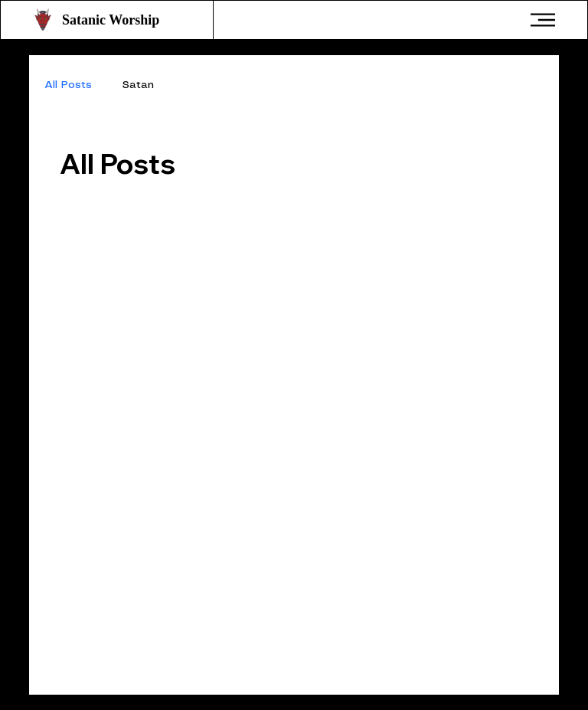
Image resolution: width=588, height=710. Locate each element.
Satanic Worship (111, 20)
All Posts (68, 85)
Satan (138, 85)
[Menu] (544, 20)
